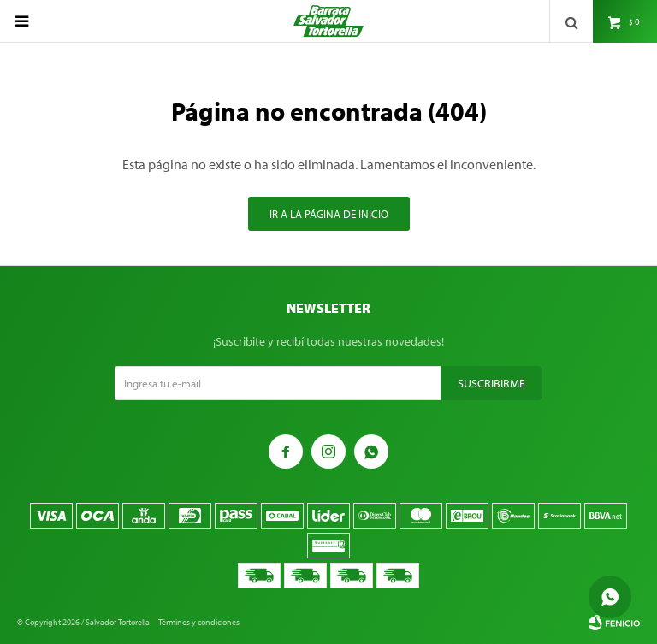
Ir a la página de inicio (329, 214)
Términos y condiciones (199, 622)
